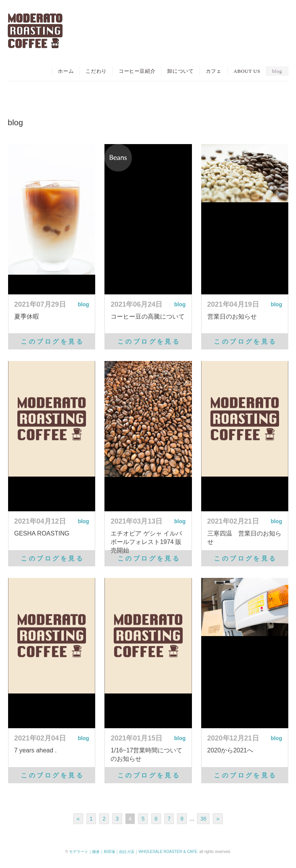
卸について (180, 71)
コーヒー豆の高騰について (148, 316)
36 (203, 819)
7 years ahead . (35, 750)
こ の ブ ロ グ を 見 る (51, 342)
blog (277, 71)
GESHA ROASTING (42, 533)
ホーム (66, 71)
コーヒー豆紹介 (137, 71)
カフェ (214, 71)
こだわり (96, 71)
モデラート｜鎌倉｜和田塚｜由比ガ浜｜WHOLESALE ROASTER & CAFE (133, 852)
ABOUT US (247, 71)
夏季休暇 (27, 316)
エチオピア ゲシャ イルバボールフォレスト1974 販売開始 (146, 542)
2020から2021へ (230, 750)
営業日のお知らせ (232, 316)
